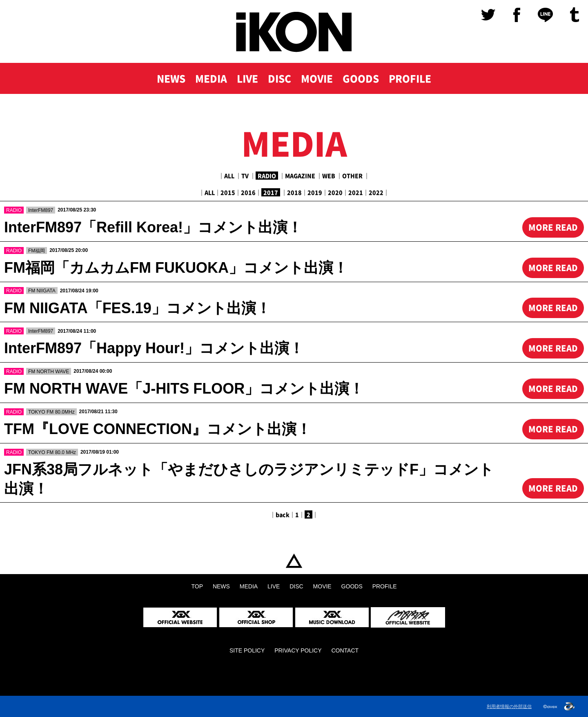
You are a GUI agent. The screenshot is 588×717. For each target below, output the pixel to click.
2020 (335, 192)
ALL (229, 176)
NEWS (171, 78)
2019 (315, 192)
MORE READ (553, 227)
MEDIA (211, 78)
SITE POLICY (247, 650)
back (283, 514)
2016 (248, 192)
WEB (329, 176)
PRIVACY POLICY (298, 650)
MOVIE (317, 78)
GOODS (361, 78)
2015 (228, 192)
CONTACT (345, 650)
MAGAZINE (300, 176)
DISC (280, 78)
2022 (376, 192)
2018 (294, 192)
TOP (294, 561)
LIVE (247, 78)
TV (245, 176)
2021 (356, 192)
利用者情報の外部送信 (509, 706)
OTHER (352, 176)
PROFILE (410, 78)
